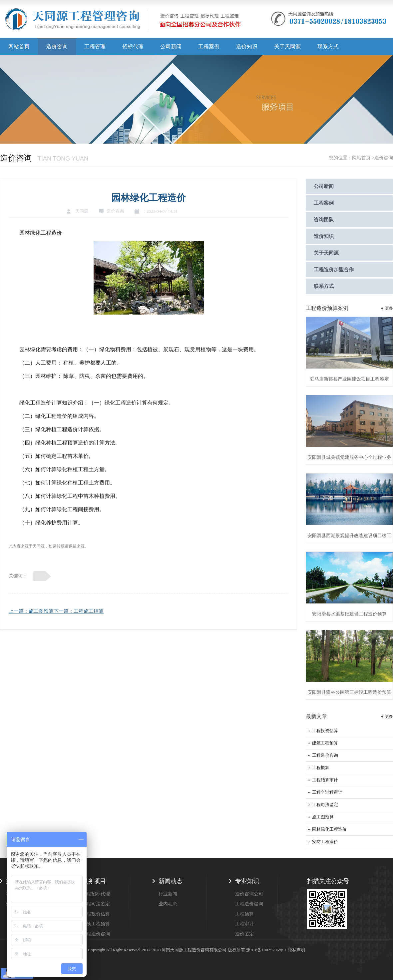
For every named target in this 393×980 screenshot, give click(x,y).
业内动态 (168, 904)
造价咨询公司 (249, 894)
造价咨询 (57, 46)
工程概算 (321, 768)
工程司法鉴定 (325, 805)
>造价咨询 (382, 158)
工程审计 (244, 924)
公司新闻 (171, 46)
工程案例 (209, 46)
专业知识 (247, 881)
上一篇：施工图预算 (31, 611)
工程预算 (244, 914)
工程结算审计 (325, 780)
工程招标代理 (96, 894)
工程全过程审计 (327, 792)
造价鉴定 (244, 934)
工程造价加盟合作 (334, 270)
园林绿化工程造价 (329, 829)
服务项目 (94, 881)
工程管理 (95, 46)
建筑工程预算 (325, 743)
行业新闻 (168, 894)
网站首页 (19, 46)
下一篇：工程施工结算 (79, 611)
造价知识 (247, 46)
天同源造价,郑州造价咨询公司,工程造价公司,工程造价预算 (123, 22)
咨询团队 (324, 220)
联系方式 (328, 46)
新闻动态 (171, 881)
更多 (389, 308)
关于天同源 (287, 46)
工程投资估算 (325, 731)
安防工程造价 (325, 842)
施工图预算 (323, 817)
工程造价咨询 (325, 755)
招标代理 (133, 46)
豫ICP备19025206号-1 (266, 950)
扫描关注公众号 (328, 881)
